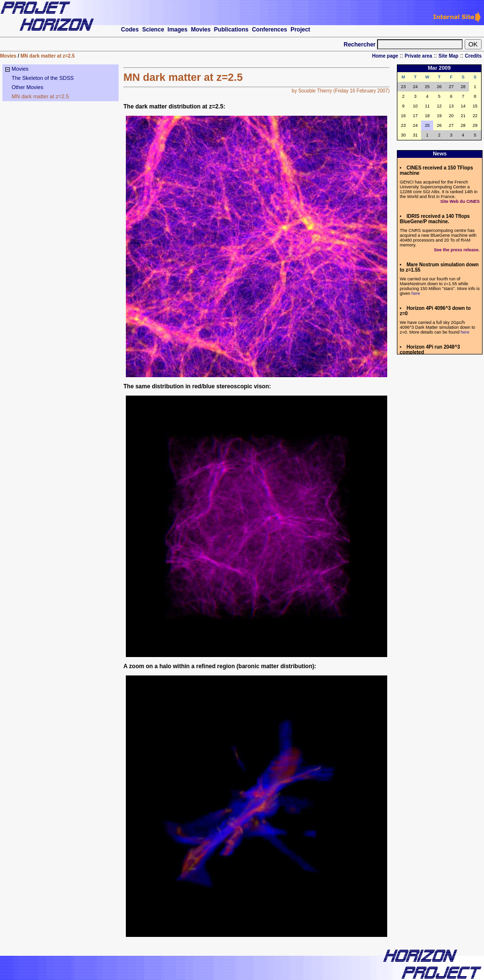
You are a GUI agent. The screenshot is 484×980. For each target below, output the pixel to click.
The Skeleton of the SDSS (43, 78)
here (416, 293)
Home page (385, 56)
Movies (8, 56)
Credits (473, 56)
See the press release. (457, 250)
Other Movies (27, 87)
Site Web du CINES (460, 201)
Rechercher (360, 45)
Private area (418, 56)
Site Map (448, 56)
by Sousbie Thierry (312, 91)
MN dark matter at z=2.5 (47, 56)
